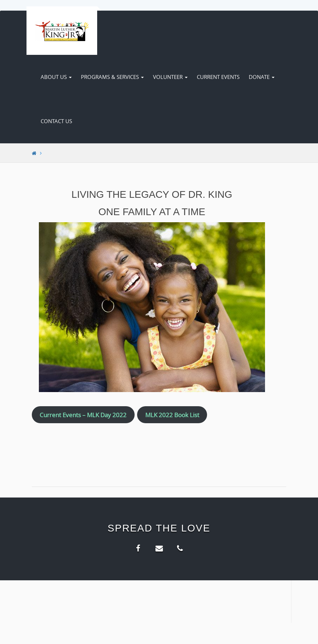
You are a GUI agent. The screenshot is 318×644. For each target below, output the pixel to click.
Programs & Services (112, 77)
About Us (56, 77)
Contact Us (56, 121)
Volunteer (170, 77)
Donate (262, 77)
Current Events (218, 77)
